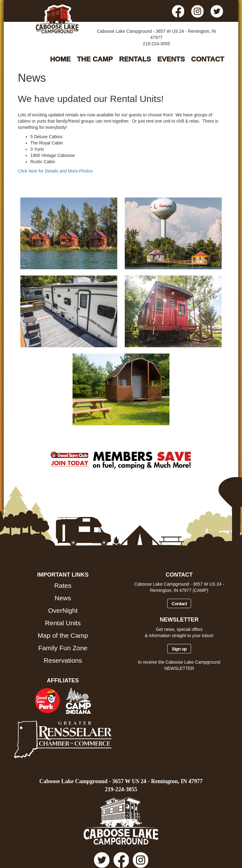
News (63, 598)
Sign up (179, 649)
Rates (63, 585)
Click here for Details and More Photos (55, 171)
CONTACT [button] (208, 59)
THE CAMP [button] (95, 59)
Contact (179, 604)
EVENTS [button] (171, 59)
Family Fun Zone (63, 648)
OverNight (63, 610)
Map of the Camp (63, 635)
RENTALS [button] (135, 59)
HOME (60, 59)
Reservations (63, 660)
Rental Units (63, 623)
